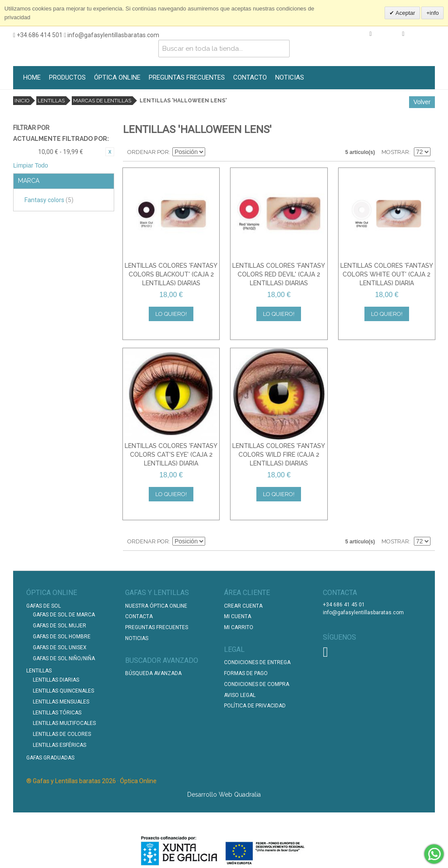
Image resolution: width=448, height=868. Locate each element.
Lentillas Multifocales (64, 723)
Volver (422, 102)
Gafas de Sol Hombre (62, 637)
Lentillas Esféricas (59, 745)
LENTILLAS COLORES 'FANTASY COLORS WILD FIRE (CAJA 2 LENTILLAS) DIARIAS (279, 454)
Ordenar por (148, 152)
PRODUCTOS (67, 77)
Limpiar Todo (31, 165)
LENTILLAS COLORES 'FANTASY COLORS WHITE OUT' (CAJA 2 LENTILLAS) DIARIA (387, 274)
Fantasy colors (49, 200)
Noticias (137, 638)
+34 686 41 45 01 (344, 605)
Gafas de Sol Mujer (59, 626)
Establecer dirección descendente (213, 152)
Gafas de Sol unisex (60, 647)
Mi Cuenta (238, 616)
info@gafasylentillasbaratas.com (112, 35)
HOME (32, 77)
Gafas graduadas (50, 758)
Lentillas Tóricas (57, 713)
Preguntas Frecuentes (157, 627)
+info (432, 13)
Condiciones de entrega (257, 662)
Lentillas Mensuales (61, 702)
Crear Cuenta (243, 606)
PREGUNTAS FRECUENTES (187, 77)
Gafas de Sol (44, 606)
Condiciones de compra (257, 684)
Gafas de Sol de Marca (64, 615)
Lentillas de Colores (62, 734)
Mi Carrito (239, 627)
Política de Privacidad (255, 706)
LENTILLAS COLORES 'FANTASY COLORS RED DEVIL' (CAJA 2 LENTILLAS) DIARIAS (279, 274)
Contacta (139, 616)
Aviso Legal (240, 695)
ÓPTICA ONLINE (117, 77)
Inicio (22, 101)
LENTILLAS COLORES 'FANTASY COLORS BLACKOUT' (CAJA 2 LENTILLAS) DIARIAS (171, 274)
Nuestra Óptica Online (157, 606)
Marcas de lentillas (102, 101)
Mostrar (395, 152)
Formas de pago (246, 673)
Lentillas (51, 101)
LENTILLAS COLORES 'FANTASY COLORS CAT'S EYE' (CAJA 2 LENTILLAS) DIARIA (171, 454)
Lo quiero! (171, 314)
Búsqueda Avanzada (153, 673)
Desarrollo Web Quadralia (224, 794)
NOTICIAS (290, 77)
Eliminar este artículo (110, 152)
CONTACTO (250, 77)
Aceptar (405, 13)
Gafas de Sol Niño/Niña (64, 658)
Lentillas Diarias (56, 680)
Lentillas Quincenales (63, 691)
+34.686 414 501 (38, 35)
